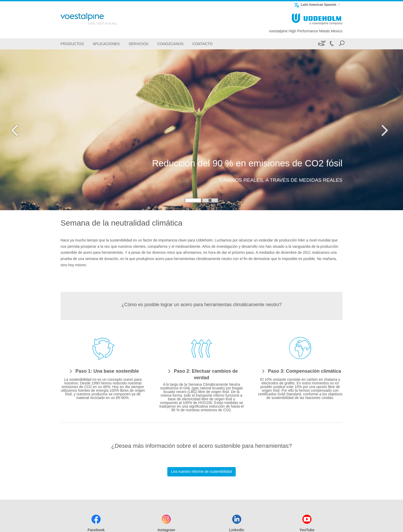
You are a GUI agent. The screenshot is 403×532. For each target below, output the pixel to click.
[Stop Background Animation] (210, 200)
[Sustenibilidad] (321, 44)
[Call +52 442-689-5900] (331, 44)
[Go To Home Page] (96, 19)
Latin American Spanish (315, 5)
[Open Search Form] (342, 44)
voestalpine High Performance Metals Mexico (306, 31)
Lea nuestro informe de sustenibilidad (202, 471)
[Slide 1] (193, 200)
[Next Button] (383, 130)
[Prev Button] (20, 130)
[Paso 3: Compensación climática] (300, 371)
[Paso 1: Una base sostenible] (103, 371)
